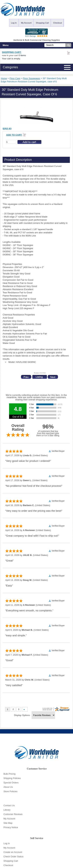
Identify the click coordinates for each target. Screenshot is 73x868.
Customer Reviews (13, 814)
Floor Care (15, 78)
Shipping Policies (12, 778)
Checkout (58, 23)
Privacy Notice (11, 827)
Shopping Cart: (12, 52)
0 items (22, 55)
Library (7, 810)
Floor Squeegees (32, 78)
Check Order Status (13, 857)
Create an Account (13, 852)
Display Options (22, 715)
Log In (14, 23)
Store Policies (10, 791)
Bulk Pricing (10, 774)
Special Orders (11, 783)
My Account (26, 23)
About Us (8, 787)
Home (4, 78)
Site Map (8, 823)
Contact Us (9, 805)
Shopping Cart (42, 23)
